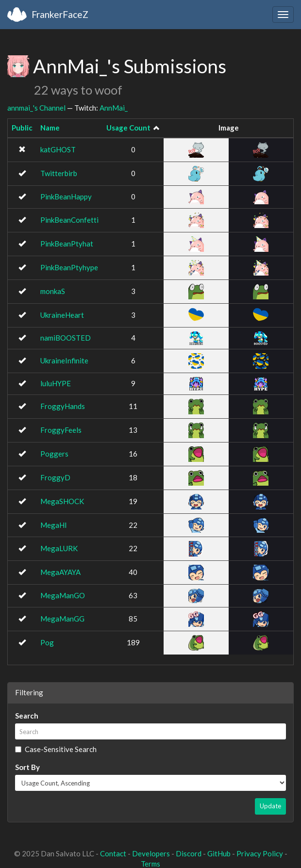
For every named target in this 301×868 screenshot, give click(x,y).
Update (270, 806)
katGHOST (58, 149)
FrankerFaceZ (60, 14)
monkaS (53, 291)
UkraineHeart (62, 315)
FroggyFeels (61, 430)
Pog (47, 642)
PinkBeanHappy (66, 197)
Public (22, 128)
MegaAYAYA (60, 572)
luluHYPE (56, 383)
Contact (113, 853)
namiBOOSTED (66, 338)
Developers (151, 853)
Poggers (54, 454)
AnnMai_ (114, 108)
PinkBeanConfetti (69, 220)
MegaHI (54, 525)
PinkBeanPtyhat (67, 244)
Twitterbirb (59, 173)
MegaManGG (62, 619)
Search (27, 716)
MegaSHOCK (62, 501)
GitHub (219, 853)
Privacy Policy (260, 853)
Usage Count (128, 128)
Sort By (27, 767)
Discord (189, 853)
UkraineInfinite (64, 360)
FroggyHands (63, 406)
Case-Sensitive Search (56, 749)
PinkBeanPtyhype (69, 267)
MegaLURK (59, 548)
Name (50, 128)
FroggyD (55, 477)
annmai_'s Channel (36, 108)
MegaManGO (63, 595)
